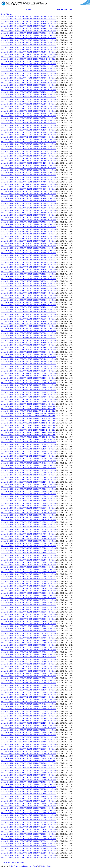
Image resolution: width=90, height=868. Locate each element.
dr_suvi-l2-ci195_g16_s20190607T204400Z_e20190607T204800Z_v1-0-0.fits (28, 744)
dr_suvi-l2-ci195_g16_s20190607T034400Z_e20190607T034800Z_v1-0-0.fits (28, 149)
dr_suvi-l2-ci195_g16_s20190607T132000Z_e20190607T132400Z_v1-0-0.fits (28, 489)
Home (3, 862)
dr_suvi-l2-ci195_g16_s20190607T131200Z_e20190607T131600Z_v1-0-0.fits (28, 484)
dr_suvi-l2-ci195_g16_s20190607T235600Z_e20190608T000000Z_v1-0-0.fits (28, 858)
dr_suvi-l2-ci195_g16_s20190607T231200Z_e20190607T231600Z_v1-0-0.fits (28, 832)
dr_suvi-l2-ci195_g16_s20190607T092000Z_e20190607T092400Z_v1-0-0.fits (28, 347)
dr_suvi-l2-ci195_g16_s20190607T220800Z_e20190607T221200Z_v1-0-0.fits (28, 794)
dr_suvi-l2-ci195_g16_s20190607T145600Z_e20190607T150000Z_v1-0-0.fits (28, 546)
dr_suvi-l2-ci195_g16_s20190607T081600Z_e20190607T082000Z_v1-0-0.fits (28, 309)
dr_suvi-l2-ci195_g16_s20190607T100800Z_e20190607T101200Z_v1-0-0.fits (28, 376)
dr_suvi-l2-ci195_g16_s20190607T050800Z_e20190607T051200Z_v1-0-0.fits (28, 198)
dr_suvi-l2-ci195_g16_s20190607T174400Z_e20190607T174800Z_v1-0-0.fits (28, 643)
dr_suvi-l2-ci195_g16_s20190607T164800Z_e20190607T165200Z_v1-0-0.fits (28, 610)
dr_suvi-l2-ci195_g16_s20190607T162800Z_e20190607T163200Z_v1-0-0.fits (28, 600)
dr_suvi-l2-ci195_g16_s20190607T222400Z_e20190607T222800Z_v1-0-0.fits (28, 803)
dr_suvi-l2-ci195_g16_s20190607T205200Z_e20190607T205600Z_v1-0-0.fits (28, 749)
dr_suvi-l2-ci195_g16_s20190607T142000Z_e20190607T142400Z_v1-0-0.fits (28, 524)
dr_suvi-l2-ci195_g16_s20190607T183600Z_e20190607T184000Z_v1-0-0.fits (28, 669)
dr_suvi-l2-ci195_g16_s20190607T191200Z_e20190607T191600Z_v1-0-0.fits (28, 690)
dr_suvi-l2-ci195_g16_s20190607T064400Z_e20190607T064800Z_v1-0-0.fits (28, 255)
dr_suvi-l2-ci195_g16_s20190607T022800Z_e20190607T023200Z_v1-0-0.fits (28, 104)
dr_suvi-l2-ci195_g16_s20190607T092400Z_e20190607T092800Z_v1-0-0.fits (28, 350)
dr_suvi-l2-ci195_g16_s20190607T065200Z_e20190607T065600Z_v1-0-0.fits (28, 260)
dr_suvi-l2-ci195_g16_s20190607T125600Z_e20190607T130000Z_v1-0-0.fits (28, 475)
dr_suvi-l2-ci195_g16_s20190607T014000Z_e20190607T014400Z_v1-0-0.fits (28, 76)
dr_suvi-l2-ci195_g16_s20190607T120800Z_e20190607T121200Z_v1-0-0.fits (28, 447)
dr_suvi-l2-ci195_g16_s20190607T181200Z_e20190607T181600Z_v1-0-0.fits (28, 657)
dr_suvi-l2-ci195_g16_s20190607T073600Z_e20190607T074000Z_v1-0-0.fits (28, 286)
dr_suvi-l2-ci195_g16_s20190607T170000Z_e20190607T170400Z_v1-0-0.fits (28, 617)
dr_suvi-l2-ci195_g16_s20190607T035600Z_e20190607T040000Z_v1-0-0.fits (28, 156)
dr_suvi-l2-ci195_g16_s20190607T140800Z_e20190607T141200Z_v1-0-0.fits (28, 517)
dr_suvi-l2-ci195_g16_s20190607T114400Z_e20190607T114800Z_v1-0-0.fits (28, 432)
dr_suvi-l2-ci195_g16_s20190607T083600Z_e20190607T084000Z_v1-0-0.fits (28, 321)
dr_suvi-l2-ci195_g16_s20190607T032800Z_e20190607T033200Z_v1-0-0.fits (28, 139)
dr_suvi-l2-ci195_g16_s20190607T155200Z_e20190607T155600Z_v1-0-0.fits (28, 579)
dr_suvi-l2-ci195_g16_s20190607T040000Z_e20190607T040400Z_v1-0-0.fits (28, 158)
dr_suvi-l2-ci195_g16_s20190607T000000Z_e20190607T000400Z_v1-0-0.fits (28, 16)
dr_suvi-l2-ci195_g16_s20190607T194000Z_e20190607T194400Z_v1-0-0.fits (28, 706)
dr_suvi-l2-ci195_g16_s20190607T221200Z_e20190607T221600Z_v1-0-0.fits (28, 796)
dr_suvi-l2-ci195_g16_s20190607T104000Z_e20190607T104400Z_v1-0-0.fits (28, 395)
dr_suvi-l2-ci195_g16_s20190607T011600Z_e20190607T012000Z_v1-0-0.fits (28, 61)
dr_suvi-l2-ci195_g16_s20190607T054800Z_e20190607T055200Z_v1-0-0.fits (28, 222)
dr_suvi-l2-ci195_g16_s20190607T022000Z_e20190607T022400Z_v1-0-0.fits (28, 99)
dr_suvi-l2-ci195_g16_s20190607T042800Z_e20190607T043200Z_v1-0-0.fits (28, 175)
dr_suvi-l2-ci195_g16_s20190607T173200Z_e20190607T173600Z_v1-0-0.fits (28, 636)
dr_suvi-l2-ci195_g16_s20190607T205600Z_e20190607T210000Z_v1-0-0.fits (28, 751)
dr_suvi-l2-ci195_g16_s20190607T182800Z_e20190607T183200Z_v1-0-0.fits (28, 664)
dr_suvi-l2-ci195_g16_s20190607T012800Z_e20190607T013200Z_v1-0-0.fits (28, 68)
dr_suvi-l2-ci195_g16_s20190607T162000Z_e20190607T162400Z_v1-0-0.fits (28, 595)
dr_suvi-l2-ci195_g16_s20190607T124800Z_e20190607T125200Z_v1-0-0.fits (28, 470)
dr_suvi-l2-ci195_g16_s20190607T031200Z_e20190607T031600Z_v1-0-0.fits (28, 130)
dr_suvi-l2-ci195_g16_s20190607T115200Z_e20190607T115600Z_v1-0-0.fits (28, 437)
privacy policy (11, 862)
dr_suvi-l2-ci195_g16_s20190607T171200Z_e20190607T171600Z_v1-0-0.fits (28, 624)
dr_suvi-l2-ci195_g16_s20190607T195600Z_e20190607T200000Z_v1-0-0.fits (28, 716)
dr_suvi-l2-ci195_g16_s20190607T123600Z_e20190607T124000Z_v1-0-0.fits (28, 463)
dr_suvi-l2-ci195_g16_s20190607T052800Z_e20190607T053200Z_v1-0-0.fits (28, 210)
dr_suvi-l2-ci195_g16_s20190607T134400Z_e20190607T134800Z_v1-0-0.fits (28, 503)
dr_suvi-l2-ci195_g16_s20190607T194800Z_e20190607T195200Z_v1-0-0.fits (28, 711)
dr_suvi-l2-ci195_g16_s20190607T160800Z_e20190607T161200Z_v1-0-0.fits (28, 588)
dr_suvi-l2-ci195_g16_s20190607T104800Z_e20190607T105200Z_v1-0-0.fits (28, 399)
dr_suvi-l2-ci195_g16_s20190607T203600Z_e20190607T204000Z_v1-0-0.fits (28, 739)
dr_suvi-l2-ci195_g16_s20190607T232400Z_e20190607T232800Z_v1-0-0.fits (28, 839)
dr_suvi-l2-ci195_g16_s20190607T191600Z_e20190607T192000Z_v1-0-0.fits (28, 692)
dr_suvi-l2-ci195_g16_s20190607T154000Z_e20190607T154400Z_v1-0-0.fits (28, 572)
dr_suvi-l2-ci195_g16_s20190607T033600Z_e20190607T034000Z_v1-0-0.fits (28, 144)
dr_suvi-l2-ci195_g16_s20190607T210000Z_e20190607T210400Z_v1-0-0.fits (28, 754)
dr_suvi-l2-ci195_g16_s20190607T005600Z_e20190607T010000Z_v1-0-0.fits (28, 50)
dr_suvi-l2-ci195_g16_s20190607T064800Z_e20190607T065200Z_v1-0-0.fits (28, 257)
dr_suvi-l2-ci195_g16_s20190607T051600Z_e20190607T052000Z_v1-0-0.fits (28, 203)
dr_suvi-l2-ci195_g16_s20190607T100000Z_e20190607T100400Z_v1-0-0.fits (28, 371)
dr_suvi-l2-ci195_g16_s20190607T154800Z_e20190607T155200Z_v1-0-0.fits (28, 576)
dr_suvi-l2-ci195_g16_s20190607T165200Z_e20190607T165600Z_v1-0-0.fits (28, 612)
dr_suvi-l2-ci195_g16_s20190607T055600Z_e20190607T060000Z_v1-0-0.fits (28, 227)
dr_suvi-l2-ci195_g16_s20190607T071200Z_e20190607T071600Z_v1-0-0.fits (28, 272)
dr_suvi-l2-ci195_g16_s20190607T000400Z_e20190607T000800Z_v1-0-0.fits (28, 19)
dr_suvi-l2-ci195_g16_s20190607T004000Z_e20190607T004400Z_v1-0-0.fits (28, 40)
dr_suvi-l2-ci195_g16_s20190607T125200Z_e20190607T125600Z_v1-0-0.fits (28, 473)
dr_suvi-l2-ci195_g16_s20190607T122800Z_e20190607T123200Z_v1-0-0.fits (28, 458)
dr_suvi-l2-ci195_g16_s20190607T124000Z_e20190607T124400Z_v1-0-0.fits (28, 465)
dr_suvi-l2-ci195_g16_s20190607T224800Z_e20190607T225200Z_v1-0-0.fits (28, 817)
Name (28, 9)
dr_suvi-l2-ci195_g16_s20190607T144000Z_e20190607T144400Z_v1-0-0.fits (28, 536)
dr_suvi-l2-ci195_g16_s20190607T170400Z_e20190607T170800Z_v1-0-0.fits (28, 619)
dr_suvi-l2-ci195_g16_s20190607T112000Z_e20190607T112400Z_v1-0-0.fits (28, 418)
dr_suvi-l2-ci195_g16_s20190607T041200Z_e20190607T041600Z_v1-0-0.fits (28, 165)
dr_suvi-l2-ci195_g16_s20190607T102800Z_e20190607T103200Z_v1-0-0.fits (28, 387)
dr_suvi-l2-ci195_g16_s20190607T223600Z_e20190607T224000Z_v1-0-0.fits (28, 810)
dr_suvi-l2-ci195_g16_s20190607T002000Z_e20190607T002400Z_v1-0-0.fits (28, 28)
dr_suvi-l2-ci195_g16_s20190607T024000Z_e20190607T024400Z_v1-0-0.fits (28, 111)
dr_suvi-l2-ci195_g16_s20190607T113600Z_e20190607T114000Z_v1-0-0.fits (28, 428)
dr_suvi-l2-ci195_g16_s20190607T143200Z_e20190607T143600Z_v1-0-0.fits (28, 532)
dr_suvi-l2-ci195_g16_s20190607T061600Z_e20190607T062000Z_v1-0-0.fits (28, 239)
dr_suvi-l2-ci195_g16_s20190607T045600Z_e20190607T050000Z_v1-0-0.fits (28, 191)
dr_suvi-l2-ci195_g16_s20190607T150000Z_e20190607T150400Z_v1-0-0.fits (28, 548)
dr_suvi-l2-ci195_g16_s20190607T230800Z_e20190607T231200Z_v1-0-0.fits (28, 829)
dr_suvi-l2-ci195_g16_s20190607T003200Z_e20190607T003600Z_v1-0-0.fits (28, 35)
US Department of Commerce (22, 866)
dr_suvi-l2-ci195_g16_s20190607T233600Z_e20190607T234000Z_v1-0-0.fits (28, 846)
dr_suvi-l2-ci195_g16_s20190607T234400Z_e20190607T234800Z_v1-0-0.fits (28, 851)
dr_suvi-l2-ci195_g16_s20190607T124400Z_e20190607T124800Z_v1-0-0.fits (28, 468)
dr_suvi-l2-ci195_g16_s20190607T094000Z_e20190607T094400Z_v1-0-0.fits (28, 359)
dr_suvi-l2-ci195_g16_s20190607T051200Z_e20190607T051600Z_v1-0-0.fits (28, 201)
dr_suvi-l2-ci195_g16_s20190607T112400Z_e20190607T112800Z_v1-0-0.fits (28, 421)
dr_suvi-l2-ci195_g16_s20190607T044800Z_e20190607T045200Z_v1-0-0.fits (28, 187)
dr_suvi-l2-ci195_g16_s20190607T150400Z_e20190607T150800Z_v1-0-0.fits (28, 550)
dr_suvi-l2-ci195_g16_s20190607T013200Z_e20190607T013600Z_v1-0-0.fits (28, 71)
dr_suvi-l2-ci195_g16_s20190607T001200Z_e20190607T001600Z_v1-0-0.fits (28, 24)
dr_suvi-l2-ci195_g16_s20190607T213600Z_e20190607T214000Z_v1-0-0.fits (28, 775)
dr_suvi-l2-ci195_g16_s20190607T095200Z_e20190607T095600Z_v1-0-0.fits (28, 366)
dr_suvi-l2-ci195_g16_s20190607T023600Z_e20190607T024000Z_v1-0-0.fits (28, 109)
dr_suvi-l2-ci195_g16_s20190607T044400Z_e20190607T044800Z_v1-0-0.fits (28, 184)
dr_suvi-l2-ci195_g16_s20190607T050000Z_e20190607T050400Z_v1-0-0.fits (28, 194)
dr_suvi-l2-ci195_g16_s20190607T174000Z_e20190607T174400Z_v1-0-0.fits (28, 640)
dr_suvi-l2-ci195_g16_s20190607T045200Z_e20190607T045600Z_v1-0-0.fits (28, 189)
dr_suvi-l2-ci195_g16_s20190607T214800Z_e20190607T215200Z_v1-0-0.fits (28, 782)
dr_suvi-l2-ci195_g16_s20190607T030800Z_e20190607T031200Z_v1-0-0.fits (28, 128)
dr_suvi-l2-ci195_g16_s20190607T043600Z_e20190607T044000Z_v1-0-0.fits (28, 180)
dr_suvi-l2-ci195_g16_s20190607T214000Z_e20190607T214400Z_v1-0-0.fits (28, 777)
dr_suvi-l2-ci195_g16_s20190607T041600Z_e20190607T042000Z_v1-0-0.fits (28, 168)
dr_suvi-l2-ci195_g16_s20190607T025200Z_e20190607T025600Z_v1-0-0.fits (28, 118)
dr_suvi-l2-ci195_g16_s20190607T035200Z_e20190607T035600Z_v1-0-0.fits (28, 154)
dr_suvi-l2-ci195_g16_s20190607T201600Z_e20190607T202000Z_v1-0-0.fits (28, 728)
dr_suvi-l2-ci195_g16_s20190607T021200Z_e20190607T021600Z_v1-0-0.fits (28, 94)
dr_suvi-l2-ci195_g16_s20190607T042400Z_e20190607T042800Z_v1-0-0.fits (28, 172)
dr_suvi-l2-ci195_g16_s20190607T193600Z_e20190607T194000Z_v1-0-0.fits (28, 704)
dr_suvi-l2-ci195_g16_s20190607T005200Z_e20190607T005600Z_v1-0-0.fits (28, 47)
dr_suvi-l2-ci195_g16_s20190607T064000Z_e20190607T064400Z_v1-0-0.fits (28, 253)
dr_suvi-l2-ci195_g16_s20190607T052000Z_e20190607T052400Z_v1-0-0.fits (28, 206)
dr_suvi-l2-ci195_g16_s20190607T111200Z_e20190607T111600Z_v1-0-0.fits (28, 413)
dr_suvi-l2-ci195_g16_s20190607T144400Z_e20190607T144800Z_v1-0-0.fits (28, 539)
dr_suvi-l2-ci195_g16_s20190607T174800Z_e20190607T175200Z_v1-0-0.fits (28, 645)
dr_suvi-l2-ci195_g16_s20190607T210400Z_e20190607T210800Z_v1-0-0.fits (28, 756)
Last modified (62, 9)
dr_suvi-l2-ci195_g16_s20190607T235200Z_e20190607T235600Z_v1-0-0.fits (28, 855)
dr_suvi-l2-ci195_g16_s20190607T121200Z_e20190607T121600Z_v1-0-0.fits (28, 449)
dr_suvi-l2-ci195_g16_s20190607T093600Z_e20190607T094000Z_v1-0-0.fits (28, 357)
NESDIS (42, 866)
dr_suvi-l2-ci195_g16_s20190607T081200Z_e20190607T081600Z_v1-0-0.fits (28, 307)
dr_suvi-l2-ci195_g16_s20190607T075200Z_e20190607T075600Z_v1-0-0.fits (28, 295)
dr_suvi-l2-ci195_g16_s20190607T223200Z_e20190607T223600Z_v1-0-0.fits (28, 808)
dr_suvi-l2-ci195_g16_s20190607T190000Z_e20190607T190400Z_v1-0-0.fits (28, 683)
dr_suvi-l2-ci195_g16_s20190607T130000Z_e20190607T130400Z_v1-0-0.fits (28, 477)
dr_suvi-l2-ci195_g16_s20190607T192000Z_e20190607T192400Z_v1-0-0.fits (28, 695)
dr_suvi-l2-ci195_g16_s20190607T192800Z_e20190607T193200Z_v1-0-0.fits (28, 699)
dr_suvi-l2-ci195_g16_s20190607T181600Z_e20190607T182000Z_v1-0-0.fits (28, 659)
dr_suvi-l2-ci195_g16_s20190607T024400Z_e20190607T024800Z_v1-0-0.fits (28, 113)
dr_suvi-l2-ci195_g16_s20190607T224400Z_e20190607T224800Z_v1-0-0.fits (28, 815)
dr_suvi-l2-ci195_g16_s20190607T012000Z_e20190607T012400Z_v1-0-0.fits (28, 64)
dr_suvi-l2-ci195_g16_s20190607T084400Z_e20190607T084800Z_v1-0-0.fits (28, 326)
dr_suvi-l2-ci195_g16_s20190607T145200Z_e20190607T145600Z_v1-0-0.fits (28, 543)
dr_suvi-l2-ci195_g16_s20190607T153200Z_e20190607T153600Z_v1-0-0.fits (28, 567)
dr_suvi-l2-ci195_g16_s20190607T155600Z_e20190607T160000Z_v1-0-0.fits (28, 581)
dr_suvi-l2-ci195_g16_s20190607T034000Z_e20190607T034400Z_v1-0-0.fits (28, 146)
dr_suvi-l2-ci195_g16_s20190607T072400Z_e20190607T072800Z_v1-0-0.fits (28, 279)
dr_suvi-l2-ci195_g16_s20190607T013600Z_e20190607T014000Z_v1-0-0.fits (28, 73)
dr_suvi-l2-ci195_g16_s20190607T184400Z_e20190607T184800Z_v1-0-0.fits (28, 673)
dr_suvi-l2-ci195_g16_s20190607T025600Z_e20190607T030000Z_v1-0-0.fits (28, 120)
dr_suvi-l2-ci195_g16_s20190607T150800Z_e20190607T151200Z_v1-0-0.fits (28, 553)
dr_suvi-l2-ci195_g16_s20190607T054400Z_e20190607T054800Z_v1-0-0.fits (28, 220)
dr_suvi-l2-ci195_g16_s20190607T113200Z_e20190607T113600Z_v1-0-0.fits (28, 425)
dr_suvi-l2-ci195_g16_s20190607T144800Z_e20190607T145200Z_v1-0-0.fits (28, 541)
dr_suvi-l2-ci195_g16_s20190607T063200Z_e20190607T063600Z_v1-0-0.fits (28, 248)
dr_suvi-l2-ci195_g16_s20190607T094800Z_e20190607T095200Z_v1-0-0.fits (28, 364)
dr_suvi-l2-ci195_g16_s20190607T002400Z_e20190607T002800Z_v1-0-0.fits (28, 31)
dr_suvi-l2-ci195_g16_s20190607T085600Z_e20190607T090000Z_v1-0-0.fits (28, 333)
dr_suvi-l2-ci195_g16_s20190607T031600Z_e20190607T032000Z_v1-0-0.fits (28, 132)
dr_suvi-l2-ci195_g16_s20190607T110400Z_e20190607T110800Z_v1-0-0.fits (28, 409)
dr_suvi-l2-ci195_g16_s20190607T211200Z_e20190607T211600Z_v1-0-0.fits (28, 761)
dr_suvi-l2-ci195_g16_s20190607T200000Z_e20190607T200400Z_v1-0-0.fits (28, 718)
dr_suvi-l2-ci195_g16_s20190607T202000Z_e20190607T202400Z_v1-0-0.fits (28, 730)
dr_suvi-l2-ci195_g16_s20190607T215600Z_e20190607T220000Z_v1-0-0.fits (28, 787)
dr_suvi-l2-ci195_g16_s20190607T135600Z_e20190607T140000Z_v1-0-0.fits (28, 510)
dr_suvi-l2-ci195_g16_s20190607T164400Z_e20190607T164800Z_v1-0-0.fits (28, 607)
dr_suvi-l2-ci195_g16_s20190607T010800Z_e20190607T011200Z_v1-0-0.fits (28, 57)
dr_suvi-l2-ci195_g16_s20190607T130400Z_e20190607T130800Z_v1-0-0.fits (28, 480)
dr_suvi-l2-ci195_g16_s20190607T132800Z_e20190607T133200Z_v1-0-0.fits (28, 494)
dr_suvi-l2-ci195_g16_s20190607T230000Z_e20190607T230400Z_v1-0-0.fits (28, 825)
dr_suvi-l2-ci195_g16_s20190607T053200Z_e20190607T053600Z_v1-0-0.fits (28, 213)
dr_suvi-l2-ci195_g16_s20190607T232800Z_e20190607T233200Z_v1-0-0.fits (28, 841)
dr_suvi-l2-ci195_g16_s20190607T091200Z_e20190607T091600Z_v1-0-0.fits (28, 343)
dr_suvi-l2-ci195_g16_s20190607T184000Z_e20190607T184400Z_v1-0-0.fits (28, 671)
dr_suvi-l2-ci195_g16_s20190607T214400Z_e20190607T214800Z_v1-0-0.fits (28, 780)
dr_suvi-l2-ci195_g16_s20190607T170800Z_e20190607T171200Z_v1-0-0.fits (28, 621)
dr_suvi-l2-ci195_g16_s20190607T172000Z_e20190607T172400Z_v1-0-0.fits (28, 628)
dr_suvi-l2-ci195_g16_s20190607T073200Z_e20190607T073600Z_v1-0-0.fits (28, 283)
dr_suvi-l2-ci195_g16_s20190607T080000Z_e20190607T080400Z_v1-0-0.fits (28, 300)
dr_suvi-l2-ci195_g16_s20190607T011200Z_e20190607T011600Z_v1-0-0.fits (28, 59)
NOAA (36, 866)
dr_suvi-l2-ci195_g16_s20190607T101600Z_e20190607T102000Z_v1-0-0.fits (28, 380)
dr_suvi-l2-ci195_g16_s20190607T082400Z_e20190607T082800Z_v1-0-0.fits (28, 314)
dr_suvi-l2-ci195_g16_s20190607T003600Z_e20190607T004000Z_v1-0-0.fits (28, 38)
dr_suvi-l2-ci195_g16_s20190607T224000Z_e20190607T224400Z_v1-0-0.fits (28, 813)
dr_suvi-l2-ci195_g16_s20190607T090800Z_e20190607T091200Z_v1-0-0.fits (28, 340)
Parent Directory (7, 14)
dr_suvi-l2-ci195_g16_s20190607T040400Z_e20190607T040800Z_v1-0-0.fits (28, 161)
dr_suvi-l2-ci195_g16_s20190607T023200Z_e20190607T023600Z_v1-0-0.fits (28, 106)
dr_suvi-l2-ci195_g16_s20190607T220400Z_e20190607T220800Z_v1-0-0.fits (28, 791)
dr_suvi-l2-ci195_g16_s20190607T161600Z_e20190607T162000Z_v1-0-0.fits (28, 593)
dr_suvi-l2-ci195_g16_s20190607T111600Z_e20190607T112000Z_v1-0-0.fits (28, 416)
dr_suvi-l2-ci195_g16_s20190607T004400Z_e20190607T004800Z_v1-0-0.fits (28, 42)
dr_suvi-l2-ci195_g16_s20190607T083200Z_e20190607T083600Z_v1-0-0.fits (28, 319)
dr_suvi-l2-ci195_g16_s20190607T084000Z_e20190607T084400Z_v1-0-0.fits (28, 324)
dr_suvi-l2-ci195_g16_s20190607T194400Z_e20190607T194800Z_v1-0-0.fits (28, 709)
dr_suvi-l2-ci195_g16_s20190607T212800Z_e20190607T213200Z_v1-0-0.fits (28, 770)
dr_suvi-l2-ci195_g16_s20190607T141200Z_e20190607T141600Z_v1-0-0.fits (28, 520)
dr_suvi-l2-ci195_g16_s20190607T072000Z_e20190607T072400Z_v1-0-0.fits (28, 276)
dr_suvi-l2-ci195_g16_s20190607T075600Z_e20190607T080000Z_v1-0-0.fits (28, 298)
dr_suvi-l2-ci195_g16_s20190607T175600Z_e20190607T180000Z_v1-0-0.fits (28, 647)
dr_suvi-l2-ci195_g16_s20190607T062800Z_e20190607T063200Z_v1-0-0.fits (28, 246)
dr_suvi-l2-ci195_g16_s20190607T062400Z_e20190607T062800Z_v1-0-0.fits (28, 243)
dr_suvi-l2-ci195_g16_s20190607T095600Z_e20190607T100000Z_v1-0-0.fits (28, 369)
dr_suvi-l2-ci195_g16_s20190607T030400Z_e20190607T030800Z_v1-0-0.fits (28, 125)
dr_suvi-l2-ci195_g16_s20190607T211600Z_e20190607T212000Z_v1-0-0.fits (28, 763)
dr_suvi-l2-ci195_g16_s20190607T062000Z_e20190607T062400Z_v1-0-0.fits (28, 241)
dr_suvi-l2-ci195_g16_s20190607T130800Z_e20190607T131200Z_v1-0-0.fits (28, 482)
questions (21, 862)
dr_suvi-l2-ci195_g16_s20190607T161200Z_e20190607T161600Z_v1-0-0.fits (28, 591)
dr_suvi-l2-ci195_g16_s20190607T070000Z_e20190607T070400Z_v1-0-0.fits (28, 265)
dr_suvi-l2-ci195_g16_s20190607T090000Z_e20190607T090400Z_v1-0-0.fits (28, 335)
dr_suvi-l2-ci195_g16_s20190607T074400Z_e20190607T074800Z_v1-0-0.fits (28, 291)
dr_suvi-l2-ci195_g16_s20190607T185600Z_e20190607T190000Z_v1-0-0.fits (28, 680)
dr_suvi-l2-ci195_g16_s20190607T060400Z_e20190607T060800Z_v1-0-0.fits (28, 231)
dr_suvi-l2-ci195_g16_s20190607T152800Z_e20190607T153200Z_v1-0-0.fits (28, 565)
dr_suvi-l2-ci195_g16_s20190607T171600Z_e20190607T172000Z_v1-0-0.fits (28, 626)
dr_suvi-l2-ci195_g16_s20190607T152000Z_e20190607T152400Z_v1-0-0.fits (28, 560)
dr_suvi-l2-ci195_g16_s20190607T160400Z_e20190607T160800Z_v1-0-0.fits (28, 586)
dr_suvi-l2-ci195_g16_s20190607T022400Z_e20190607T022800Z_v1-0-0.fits (28, 102)
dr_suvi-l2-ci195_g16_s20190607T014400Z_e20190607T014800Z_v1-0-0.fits (28, 78)
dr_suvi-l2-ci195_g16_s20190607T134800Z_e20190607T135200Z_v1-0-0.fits (28, 506)
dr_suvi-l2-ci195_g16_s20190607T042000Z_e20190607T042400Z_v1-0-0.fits (28, 170)
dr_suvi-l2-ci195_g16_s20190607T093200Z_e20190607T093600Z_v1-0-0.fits (28, 354)
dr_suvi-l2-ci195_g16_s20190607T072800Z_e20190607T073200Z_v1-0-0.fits (28, 281)
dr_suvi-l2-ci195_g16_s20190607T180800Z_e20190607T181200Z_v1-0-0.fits (28, 654)
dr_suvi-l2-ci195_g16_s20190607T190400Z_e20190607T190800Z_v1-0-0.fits (28, 685)
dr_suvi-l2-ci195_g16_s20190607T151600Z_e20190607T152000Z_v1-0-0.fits (28, 558)
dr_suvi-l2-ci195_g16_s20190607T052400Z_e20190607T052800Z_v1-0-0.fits (28, 208)
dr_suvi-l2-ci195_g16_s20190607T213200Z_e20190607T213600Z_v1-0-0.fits (28, 773)
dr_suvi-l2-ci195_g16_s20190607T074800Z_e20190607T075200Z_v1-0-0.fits (28, 293)
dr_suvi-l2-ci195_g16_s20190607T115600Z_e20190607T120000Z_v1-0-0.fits (28, 439)
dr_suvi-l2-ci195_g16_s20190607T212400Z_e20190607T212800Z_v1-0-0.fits (28, 768)
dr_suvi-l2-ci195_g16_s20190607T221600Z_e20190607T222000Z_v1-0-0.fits (28, 799)
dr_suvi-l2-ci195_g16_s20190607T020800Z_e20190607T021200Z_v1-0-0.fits (28, 92)
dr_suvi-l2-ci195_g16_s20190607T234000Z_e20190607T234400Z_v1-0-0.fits (28, 848)
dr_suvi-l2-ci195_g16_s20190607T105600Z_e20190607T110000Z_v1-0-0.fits (28, 404)
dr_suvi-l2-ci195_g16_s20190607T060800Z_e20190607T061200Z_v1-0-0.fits (28, 234)
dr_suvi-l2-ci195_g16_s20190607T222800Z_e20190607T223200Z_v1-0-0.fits (28, 806)
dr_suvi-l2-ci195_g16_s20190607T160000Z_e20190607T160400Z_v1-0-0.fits (28, 584)
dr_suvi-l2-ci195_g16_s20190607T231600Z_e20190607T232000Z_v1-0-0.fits (28, 834)
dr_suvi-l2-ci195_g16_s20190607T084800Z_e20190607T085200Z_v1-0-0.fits (28, 328)
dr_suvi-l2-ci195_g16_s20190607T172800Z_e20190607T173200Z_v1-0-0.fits (28, 633)
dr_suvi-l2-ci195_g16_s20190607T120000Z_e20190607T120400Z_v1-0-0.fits (28, 442)
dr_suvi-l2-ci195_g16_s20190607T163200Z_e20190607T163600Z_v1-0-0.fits (28, 602)
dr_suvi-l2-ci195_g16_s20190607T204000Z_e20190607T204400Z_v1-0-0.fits (28, 742)
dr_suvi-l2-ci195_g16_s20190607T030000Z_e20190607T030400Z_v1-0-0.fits (28, 123)
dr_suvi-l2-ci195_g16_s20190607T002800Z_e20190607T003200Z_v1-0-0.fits (28, 33)
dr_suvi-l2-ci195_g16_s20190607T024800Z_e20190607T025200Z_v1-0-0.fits (28, 116)
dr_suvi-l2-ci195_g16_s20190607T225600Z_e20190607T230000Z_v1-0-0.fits (28, 822)
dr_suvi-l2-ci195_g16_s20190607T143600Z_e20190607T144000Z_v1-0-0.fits (28, 534)
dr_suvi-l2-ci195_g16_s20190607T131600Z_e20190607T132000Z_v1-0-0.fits (28, 487)
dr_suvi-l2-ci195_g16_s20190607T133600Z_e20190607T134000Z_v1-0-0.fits (28, 498)
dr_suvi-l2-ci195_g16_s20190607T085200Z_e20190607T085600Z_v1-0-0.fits (28, 331)
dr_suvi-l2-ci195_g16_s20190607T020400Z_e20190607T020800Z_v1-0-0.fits (28, 90)
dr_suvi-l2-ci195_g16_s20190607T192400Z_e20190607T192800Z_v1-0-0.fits (28, 697)
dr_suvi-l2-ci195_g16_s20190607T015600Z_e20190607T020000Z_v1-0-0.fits (28, 85)
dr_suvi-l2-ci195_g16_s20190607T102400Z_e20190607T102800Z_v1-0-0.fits (28, 385)
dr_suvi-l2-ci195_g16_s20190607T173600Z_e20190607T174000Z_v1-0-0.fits (28, 638)
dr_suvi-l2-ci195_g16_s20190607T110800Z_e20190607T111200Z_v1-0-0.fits (28, 411)
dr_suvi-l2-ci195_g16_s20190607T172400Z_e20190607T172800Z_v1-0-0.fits (28, 631)
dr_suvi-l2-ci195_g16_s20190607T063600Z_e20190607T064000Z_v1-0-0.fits (28, 250)
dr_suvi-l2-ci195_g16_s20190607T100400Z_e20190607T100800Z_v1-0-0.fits (28, 373)
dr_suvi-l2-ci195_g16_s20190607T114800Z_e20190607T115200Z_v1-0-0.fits (28, 435)
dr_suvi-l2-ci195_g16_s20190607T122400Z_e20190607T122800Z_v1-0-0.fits (28, 456)
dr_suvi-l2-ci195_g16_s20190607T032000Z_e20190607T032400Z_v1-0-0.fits (28, 135)
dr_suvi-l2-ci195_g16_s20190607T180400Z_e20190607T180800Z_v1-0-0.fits (28, 652)
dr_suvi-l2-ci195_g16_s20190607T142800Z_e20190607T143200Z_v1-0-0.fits (28, 529)
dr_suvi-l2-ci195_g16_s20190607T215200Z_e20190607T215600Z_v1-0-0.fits (28, 784)
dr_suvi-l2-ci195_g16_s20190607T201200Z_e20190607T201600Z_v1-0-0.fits (28, 725)
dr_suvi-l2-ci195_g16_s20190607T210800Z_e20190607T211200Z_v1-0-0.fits (28, 758)
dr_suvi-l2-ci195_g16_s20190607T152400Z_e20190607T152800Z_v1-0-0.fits (28, 562)
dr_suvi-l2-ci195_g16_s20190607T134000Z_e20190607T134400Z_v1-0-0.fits (28, 501)
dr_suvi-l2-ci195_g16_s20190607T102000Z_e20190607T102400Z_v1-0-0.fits (28, 383)
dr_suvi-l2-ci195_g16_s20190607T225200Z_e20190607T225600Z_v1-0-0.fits (28, 820)
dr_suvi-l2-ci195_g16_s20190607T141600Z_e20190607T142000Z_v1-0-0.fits (28, 522)
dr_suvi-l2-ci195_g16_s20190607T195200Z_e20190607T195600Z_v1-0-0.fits (28, 714)
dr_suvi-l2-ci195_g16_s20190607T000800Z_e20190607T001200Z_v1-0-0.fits (28, 21)
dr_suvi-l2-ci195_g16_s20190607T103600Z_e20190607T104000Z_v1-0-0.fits (28, 392)
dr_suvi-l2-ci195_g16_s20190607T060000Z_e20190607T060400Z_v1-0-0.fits (28, 229)
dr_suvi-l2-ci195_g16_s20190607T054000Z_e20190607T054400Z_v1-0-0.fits (28, 217)
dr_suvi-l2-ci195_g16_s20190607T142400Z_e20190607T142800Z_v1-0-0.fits (28, 527)
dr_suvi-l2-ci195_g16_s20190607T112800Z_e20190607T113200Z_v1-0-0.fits (28, 423)
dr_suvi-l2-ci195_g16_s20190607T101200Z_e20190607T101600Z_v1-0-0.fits (28, 378)
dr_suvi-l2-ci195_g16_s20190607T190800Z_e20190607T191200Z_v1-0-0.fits (28, 688)
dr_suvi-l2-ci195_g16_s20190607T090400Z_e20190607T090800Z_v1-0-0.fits (28, 338)
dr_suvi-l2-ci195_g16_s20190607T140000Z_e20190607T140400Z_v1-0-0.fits (28, 513)
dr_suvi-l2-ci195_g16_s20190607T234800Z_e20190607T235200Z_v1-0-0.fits (28, 853)
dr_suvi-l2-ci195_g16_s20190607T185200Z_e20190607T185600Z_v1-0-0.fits (28, 678)
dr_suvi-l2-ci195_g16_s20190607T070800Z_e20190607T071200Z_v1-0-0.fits (28, 269)
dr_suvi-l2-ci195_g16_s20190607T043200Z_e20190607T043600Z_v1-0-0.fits (28, 177)
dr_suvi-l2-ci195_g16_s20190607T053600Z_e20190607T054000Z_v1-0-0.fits (28, 215)
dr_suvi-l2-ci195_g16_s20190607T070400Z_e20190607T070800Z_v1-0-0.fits (28, 267)
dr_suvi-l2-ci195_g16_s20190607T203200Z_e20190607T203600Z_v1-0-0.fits (28, 737)
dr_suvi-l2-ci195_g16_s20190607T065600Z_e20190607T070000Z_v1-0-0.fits (28, 262)
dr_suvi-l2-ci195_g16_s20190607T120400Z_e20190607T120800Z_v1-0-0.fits (28, 444)
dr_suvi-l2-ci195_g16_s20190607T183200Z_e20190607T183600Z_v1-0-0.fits (28, 666)
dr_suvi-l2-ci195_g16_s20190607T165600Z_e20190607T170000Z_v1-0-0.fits (28, 614)
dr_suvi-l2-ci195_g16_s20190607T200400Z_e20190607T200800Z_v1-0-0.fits (28, 721)
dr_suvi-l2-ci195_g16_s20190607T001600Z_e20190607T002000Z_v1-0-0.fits (28, 26)
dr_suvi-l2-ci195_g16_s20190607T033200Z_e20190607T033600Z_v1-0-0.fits (28, 142)
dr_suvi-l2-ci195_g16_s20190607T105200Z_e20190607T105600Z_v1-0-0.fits (28, 402)
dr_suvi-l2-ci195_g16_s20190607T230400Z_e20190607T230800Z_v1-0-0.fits (28, 827)
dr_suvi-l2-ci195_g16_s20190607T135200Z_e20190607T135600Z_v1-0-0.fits (28, 508)
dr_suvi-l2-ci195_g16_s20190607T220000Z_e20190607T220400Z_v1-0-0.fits (28, 789)
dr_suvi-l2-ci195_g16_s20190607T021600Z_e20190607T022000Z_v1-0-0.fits (28, 97)
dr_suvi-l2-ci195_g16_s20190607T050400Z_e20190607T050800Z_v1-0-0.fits (28, 196)
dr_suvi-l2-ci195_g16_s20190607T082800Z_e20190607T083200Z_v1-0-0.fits (28, 317)
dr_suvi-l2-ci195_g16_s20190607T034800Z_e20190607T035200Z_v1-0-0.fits (28, 151)
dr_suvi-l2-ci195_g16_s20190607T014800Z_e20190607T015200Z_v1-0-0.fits (28, 80)
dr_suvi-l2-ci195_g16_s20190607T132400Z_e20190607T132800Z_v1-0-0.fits (28, 491)
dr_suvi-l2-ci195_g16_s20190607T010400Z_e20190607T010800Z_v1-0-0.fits (28, 54)
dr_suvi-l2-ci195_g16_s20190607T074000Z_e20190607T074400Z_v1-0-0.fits (28, 288)
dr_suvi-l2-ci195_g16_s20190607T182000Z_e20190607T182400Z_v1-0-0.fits (28, 662)
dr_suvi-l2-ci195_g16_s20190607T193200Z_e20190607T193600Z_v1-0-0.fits (28, 702)
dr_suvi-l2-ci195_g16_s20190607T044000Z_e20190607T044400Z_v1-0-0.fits (28, 182)
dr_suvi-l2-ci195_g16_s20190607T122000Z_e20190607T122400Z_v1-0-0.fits (28, 454)
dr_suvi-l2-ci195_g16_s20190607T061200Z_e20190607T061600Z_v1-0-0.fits (28, 236)
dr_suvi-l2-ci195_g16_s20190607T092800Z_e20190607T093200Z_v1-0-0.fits (28, 352)
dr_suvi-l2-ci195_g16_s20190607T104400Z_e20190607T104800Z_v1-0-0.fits (28, 397)
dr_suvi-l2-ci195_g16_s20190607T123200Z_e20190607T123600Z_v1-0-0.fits (28, 461)
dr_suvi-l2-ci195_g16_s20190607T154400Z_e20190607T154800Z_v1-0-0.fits (28, 574)
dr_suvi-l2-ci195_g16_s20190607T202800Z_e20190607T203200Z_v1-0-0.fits (28, 735)
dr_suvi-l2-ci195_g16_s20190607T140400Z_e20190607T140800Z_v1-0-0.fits (28, 515)
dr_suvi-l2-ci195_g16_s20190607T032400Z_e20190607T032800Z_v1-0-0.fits (28, 137)
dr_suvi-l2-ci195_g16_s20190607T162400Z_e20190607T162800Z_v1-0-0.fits (28, 598)
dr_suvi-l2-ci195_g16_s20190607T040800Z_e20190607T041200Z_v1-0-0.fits (28, 163)
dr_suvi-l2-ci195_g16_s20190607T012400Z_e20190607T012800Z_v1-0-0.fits (28, 66)
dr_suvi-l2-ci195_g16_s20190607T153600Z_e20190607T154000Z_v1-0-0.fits (28, 569)
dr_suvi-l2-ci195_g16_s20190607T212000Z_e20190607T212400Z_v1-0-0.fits (28, 765)
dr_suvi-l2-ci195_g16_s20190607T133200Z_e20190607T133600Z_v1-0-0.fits (28, 496)
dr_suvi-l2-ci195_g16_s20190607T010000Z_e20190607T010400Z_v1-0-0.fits (28, 52)
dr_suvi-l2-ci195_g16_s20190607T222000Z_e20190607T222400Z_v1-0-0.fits (28, 801)
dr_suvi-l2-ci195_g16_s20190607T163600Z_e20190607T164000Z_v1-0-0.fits (28, 605)
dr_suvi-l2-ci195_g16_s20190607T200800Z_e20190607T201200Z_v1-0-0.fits (28, 723)
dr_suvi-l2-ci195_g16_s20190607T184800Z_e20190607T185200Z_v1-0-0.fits (28, 676)
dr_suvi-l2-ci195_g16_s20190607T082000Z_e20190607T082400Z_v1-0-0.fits (28, 312)
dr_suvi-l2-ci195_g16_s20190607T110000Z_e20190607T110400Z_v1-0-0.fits (28, 406)
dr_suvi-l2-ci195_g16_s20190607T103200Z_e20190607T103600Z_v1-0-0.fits (28, 390)
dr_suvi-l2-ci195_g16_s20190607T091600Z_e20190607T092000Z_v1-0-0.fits (28, 345)
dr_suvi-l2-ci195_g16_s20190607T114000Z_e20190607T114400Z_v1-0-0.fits (28, 430)
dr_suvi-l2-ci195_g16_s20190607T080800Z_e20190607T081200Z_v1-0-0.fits (28, 305)
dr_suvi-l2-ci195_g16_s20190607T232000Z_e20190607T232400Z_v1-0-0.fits (28, 836)
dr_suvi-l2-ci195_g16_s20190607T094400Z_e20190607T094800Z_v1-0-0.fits (28, 361)
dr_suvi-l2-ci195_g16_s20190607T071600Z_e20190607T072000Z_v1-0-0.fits (28, 274)
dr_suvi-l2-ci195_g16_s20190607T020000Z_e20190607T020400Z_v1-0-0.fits (28, 87)
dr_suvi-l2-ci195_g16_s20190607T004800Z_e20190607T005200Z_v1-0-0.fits (28, 45)
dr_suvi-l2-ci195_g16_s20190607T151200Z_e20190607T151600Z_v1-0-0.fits (28, 555)
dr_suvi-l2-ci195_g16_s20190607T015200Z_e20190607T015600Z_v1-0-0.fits (28, 83)
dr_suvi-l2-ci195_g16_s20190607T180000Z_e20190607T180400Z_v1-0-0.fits (28, 650)
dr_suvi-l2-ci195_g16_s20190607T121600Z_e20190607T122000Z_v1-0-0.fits (28, 451)
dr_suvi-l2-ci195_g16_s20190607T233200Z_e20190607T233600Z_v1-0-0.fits (28, 843)
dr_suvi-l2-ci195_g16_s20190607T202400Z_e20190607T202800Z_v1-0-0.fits (28, 732)
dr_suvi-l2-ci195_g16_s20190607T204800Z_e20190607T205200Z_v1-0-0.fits (28, 747)
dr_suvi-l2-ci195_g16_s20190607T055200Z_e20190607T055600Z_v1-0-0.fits (28, 224)
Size (71, 9)
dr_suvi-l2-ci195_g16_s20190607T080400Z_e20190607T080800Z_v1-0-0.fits (28, 302)
